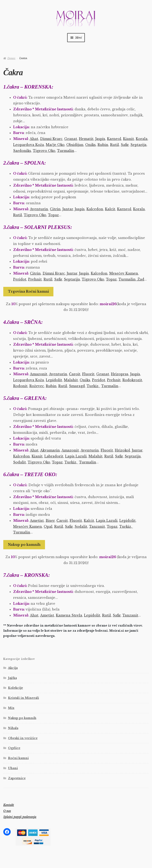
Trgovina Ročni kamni (28, 291)
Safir (125, 145)
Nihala (13, 728)
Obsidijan (75, 145)
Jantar (68, 209)
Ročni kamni (18, 758)
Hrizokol (122, 450)
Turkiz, (93, 386)
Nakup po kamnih (24, 545)
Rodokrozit (132, 380)
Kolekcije (16, 688)
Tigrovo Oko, (44, 151)
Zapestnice (17, 778)
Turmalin (66, 151)
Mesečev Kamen (124, 273)
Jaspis (100, 139)
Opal (48, 526)
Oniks (90, 145)
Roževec (37, 386)
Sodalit (20, 462)
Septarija (138, 145)
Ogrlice (14, 748)
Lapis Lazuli (76, 456)
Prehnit (35, 279)
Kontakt (9, 805)
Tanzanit (97, 526)
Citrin (55, 209)
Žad (140, 279)
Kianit (128, 139)
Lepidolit (54, 380)
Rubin (103, 145)
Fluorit (88, 374)
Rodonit (20, 386)
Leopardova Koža (29, 145)
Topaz (53, 215)
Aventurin (39, 209)
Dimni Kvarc (51, 139)
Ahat (34, 450)
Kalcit (110, 209)
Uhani (13, 768)
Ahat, (34, 139)
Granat (71, 139)
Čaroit (75, 374)
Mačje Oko (55, 145)
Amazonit (39, 374)
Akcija (13, 668)
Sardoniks (22, 151)
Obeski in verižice (23, 738)
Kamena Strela (69, 615)
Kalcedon (95, 209)
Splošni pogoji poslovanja (20, 817)
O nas (7, 811)
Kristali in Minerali (24, 698)
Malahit (71, 380)
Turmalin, (127, 279)
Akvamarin (50, 450)
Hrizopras (120, 374)
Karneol (114, 139)
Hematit (86, 139)
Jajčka (12, 678)
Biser (50, 521)
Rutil (115, 145)
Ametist (37, 521)
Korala (142, 139)
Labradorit (54, 456)
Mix (11, 708)
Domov (11, 58)
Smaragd (77, 386)
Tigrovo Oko (35, 215)
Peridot (20, 279)
